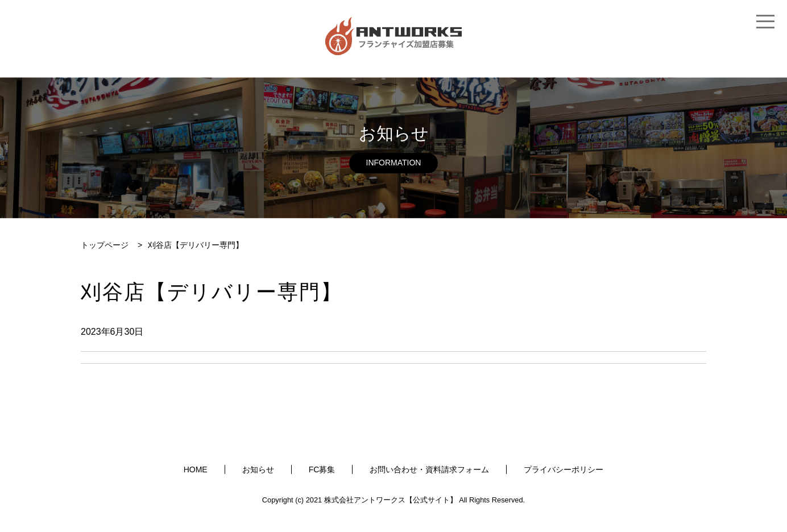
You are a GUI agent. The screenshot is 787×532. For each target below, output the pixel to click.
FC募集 (322, 469)
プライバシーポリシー (564, 469)
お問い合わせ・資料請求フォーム (429, 469)
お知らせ (258, 469)
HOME (196, 469)
